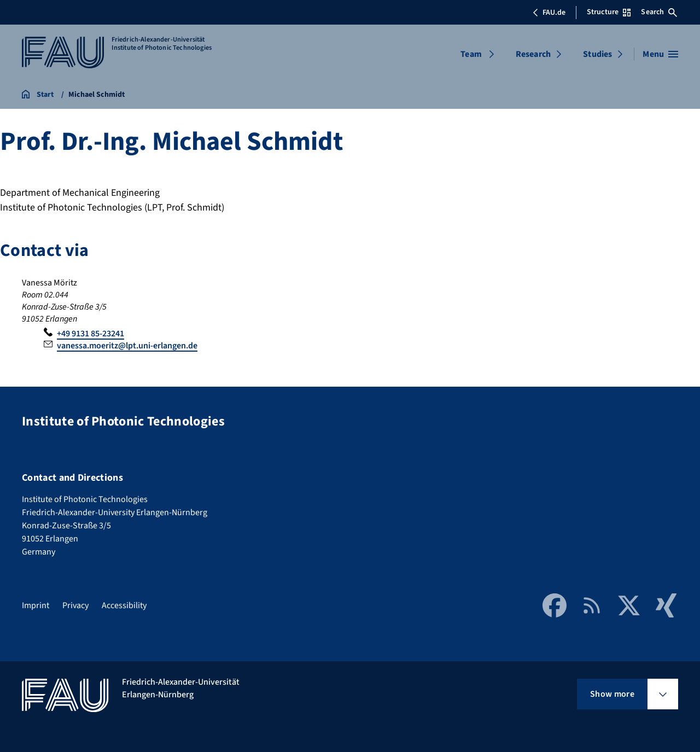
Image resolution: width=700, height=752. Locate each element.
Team (471, 54)
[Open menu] (660, 54)
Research (533, 54)
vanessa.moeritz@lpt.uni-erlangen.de (127, 346)
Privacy (75, 605)
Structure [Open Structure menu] (609, 12)
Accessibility (124, 605)
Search (659, 12)
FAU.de (549, 13)
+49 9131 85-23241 (91, 334)
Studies (597, 54)
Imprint (36, 605)
